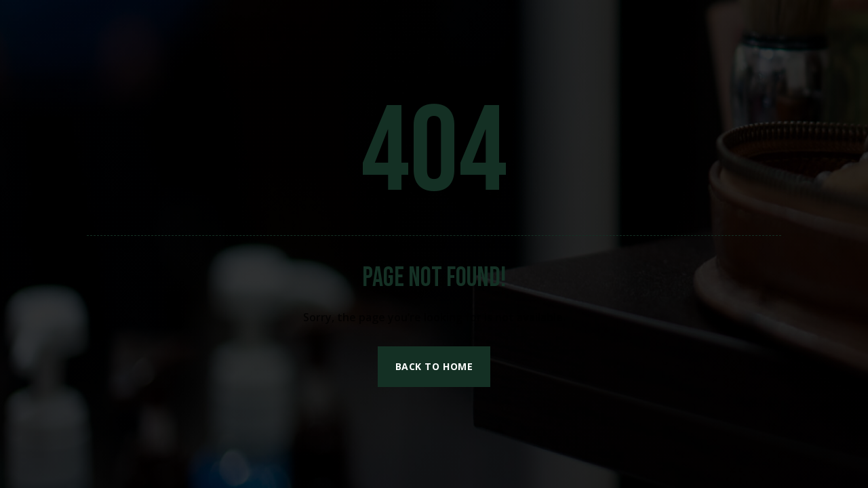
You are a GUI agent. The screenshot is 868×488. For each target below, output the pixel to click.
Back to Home (434, 366)
